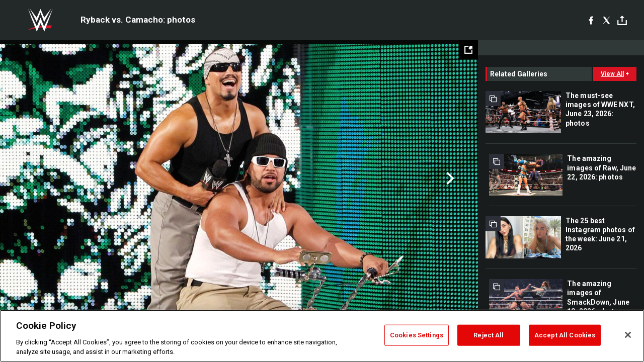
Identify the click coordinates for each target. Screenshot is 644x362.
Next (449, 178)
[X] (607, 20)
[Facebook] (591, 20)
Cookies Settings (417, 335)
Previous (29, 178)
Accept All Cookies (565, 335)
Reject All (489, 335)
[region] (322, 336)
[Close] (628, 335)
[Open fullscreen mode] (468, 50)
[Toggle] (622, 20)
